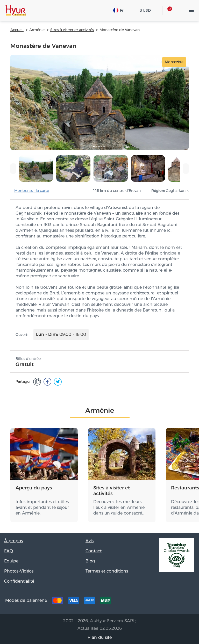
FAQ (9, 551)
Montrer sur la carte (32, 191)
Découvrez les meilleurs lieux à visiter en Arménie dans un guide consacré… (119, 507)
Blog (90, 561)
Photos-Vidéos (19, 571)
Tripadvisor (138, 602)
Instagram (170, 602)
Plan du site (100, 637)
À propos (13, 541)
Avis (90, 541)
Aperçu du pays (34, 488)
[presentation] (13, 169)
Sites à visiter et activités (112, 491)
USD (145, 10)
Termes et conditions (107, 571)
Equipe (11, 561)
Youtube (187, 602)
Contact (94, 551)
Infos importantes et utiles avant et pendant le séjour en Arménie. (42, 507)
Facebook (154, 602)
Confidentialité (19, 581)
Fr (118, 10)
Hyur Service (16, 10)
